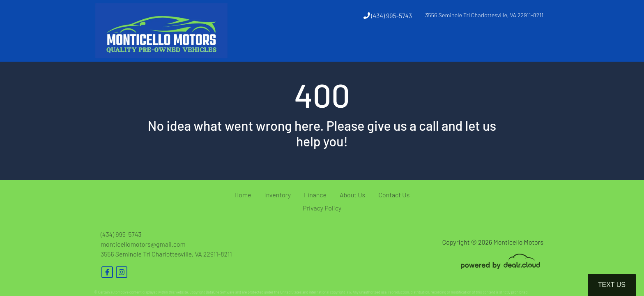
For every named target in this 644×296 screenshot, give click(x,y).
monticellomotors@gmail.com (143, 244)
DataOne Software (220, 292)
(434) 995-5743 (388, 15)
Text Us (612, 285)
